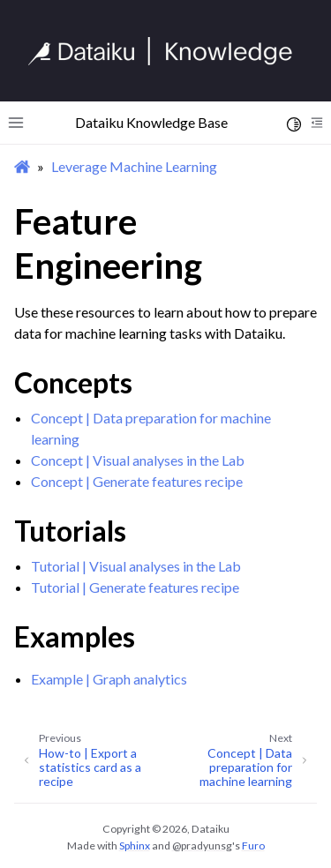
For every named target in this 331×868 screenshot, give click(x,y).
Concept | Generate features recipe (137, 481)
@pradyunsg (202, 846)
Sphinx (135, 846)
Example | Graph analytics (109, 679)
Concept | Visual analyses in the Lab (138, 460)
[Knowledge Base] (168, 51)
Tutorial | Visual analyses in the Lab (136, 566)
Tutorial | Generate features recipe (135, 587)
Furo (253, 846)
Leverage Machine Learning (134, 166)
